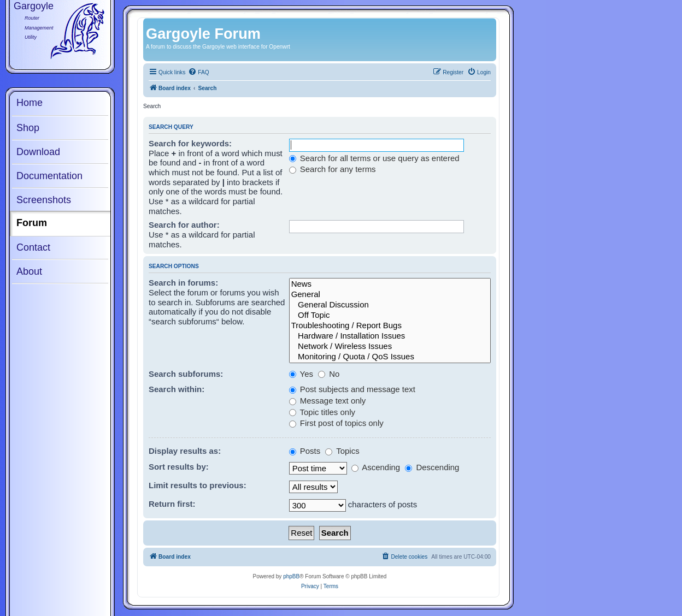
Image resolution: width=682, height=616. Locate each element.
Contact (33, 247)
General (390, 295)
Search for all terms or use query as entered (374, 158)
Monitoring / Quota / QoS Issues (390, 357)
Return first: (172, 504)
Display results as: (185, 451)
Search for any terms (333, 169)
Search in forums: (183, 283)
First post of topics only (336, 423)
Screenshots (44, 200)
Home (30, 103)
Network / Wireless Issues (390, 346)
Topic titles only (322, 412)
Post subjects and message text (352, 389)
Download (38, 152)
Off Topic (390, 315)
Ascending (376, 467)
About (29, 271)
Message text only (328, 401)
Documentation (49, 176)
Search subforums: (186, 374)
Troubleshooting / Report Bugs (390, 326)
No (329, 374)
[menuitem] (198, 73)
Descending (432, 467)
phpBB (291, 576)
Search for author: (184, 225)
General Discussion (390, 305)
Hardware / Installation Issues (390, 336)
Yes (301, 374)
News (390, 284)
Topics (342, 451)
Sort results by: (179, 467)
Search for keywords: (190, 143)
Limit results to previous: (198, 485)
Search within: (177, 389)
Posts (305, 451)
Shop (28, 128)
